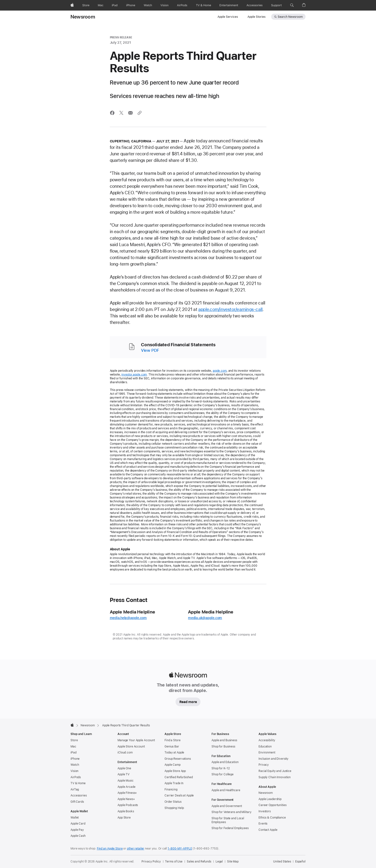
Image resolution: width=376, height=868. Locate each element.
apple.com (220, 371)
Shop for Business (223, 747)
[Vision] (164, 5)
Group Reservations (178, 759)
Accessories (79, 795)
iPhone (75, 759)
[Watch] (148, 5)
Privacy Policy (151, 862)
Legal (219, 862)
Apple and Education (225, 762)
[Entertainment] (229, 5)
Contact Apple (268, 830)
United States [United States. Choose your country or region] (282, 862)
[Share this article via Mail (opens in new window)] (130, 113)
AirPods (76, 777)
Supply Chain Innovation (275, 777)
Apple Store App (175, 771)
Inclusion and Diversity (273, 759)
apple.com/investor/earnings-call (230, 309)
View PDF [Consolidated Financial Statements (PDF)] (150, 350)
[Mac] (101, 5)
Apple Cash (78, 836)
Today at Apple (174, 753)
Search (290, 17)
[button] (292, 5)
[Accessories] (255, 5)
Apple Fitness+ (127, 793)
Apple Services (228, 17)
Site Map (233, 862)
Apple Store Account (131, 747)
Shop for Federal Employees (230, 828)
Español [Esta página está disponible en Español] (300, 862)
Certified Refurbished (179, 777)
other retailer (135, 849)
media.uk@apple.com (205, 618)
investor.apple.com (134, 375)
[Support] (276, 5)
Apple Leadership (270, 799)
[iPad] (115, 5)
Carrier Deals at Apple (179, 795)
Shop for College (223, 774)
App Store (124, 818)
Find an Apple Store (110, 849)
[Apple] (72, 5)
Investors (265, 811)
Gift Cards (77, 802)
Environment (267, 753)
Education (265, 747)
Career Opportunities (273, 805)
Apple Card (78, 824)
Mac (73, 747)
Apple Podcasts (128, 805)
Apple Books (126, 811)
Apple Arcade (126, 787)
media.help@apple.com (128, 618)
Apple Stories (256, 17)
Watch (75, 765)
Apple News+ (126, 799)
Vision (74, 771)
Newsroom (83, 17)
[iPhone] (131, 5)
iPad (73, 753)
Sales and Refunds (199, 862)
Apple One (124, 768)
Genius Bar (172, 747)
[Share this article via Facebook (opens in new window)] (112, 113)
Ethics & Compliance (272, 818)
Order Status (173, 802)
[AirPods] (182, 5)
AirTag (75, 789)
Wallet (75, 818)
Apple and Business (224, 740)
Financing (171, 789)
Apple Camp (173, 765)
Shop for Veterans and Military (231, 812)
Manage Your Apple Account (136, 740)
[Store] (86, 5)
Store (74, 740)
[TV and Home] (203, 5)
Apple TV (123, 774)
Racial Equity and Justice (275, 771)
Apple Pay (77, 830)
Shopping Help (174, 808)
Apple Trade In (174, 783)
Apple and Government (227, 806)
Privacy (264, 765)
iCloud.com (125, 753)
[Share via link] (140, 113)
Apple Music (126, 781)
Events (263, 824)
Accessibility (267, 740)
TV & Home (78, 783)
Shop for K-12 (220, 768)
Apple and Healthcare (226, 790)
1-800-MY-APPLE (180, 849)
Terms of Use (174, 862)
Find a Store (173, 740)
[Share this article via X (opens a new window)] (121, 113)
